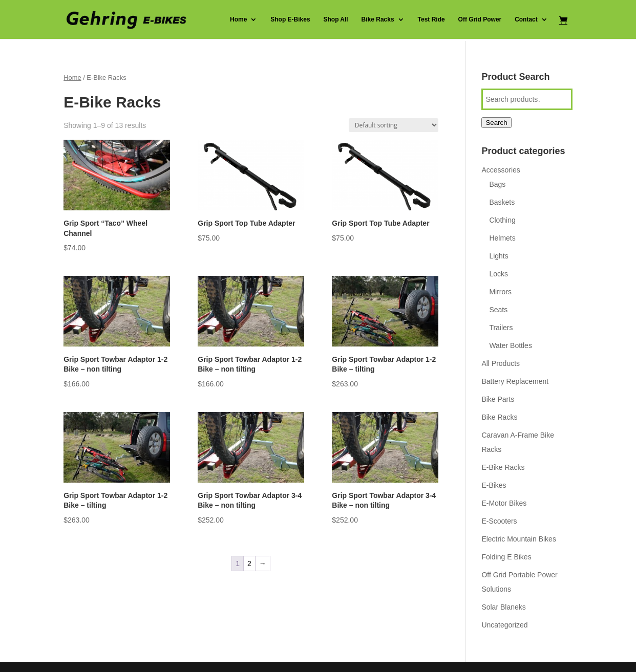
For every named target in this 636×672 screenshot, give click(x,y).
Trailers (501, 328)
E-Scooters (499, 521)
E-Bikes (494, 485)
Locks (499, 274)
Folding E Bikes (506, 557)
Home (238, 19)
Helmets (502, 238)
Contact (526, 19)
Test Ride (431, 19)
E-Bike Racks (503, 467)
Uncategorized (504, 625)
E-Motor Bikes (504, 503)
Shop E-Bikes (290, 19)
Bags (497, 184)
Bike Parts (498, 399)
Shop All (335, 19)
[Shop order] (394, 125)
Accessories (501, 170)
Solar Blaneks (503, 607)
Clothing (502, 220)
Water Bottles (511, 345)
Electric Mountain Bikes (519, 539)
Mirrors (500, 292)
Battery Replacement (515, 381)
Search (496, 123)
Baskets (502, 202)
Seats (498, 310)
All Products (501, 363)
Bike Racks (378, 19)
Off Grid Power (480, 19)
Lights (499, 256)
